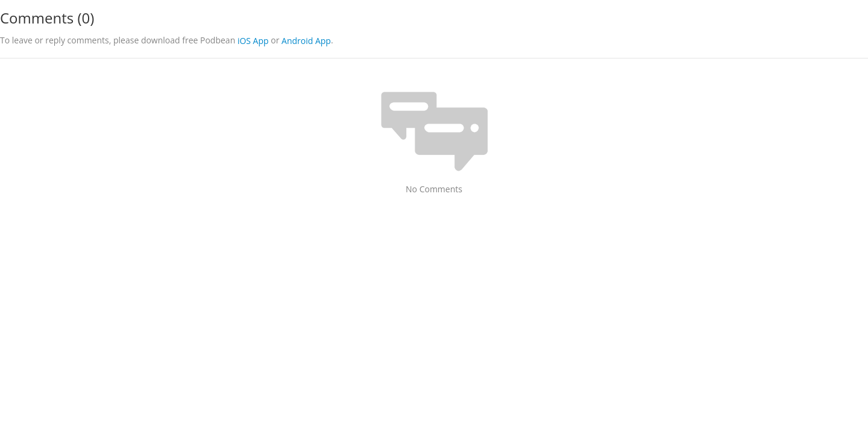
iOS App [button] (253, 41)
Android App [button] (306, 41)
